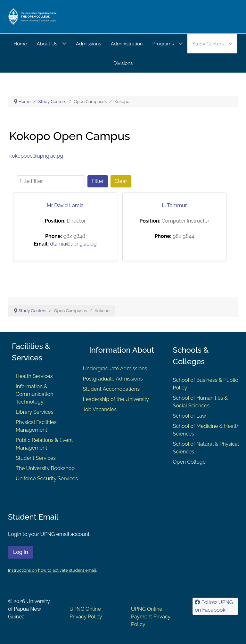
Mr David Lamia (65, 205)
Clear (121, 181)
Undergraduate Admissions (115, 369)
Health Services (34, 376)
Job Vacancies (99, 409)
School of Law (190, 416)
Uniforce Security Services (47, 479)
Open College (189, 462)
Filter (98, 181)
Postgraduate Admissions (113, 379)
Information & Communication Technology (34, 394)
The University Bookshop (45, 468)
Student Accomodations (111, 389)
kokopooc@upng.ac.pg (36, 156)
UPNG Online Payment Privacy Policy (151, 617)
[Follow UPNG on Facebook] (215, 606)
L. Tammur (174, 205)
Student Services (36, 458)
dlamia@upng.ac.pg (73, 244)
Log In (20, 552)
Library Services (35, 412)
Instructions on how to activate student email (52, 570)
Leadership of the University (116, 399)
